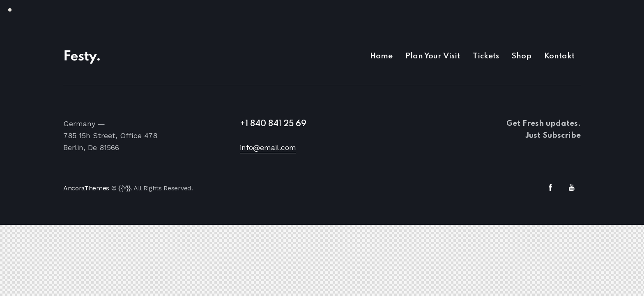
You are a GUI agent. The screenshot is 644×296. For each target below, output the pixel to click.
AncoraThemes (86, 188)
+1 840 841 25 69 (273, 124)
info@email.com (268, 147)
